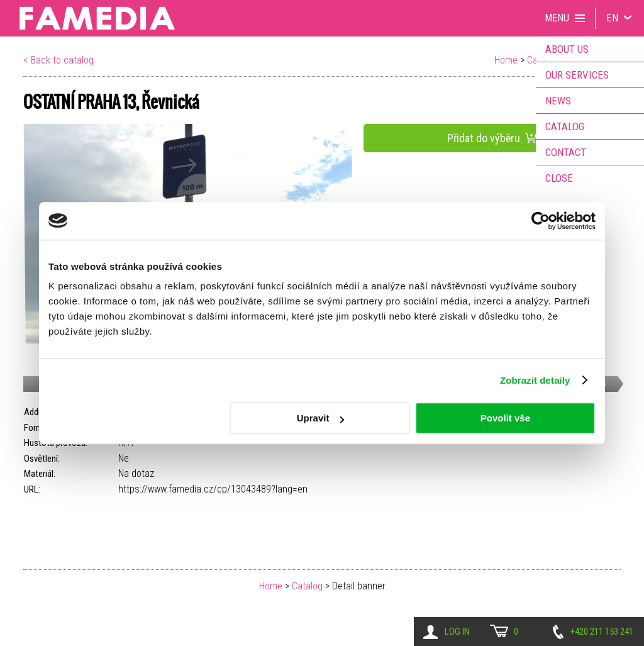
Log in (457, 632)
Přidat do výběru (492, 138)
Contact (566, 152)
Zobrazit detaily (535, 380)
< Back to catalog (58, 60)
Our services (577, 75)
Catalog (307, 586)
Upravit (321, 418)
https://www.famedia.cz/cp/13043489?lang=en (213, 489)
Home (506, 60)
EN (612, 18)
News (558, 101)
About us (567, 49)
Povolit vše (505, 418)
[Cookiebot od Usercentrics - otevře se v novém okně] (541, 221)
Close (559, 178)
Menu (557, 18)
